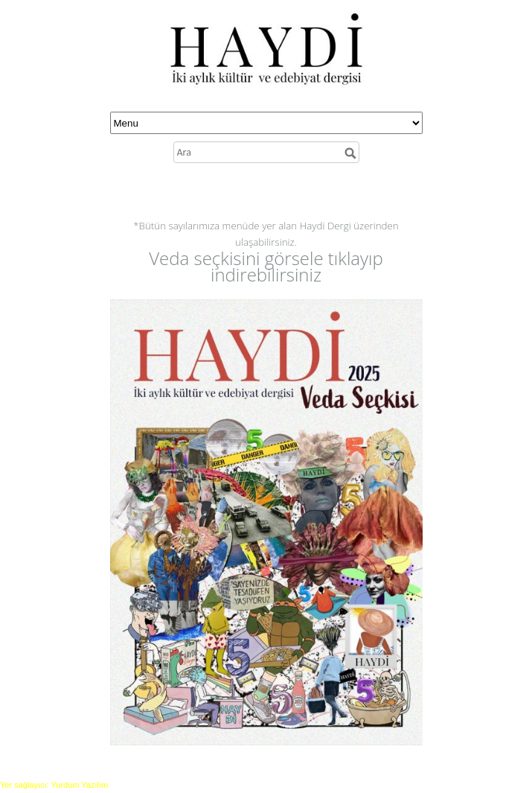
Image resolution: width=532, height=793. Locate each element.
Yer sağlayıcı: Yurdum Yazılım (54, 785)
